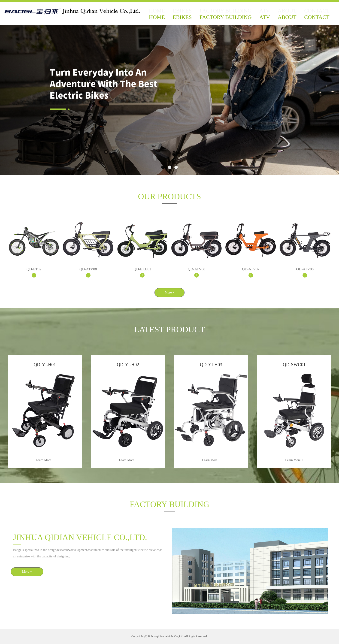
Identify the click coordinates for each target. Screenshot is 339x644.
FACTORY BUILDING (227, 15)
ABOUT (288, 15)
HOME (161, 15)
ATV (263, 15)
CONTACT (317, 15)
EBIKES (188, 15)
